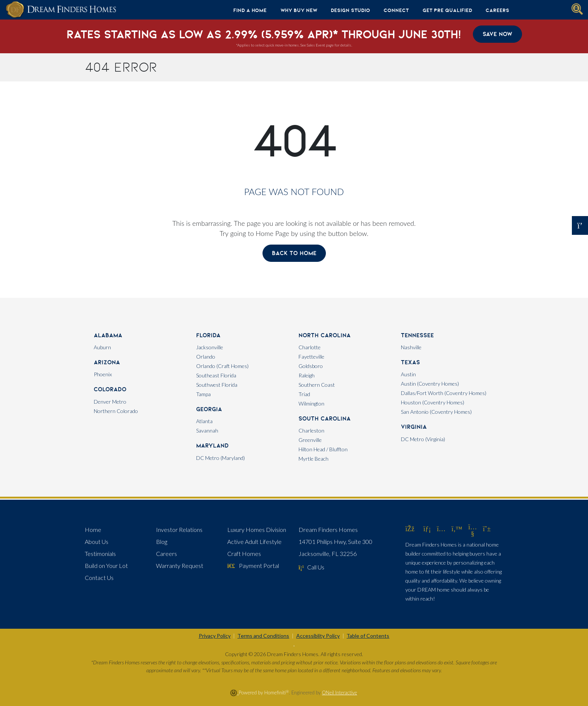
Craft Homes (244, 554)
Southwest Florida (217, 385)
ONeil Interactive (340, 692)
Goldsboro (311, 366)
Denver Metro (110, 402)
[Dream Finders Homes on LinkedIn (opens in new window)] (427, 529)
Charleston (311, 430)
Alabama (108, 335)
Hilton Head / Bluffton (323, 449)
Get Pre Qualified (447, 10)
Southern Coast (317, 385)
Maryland (212, 445)
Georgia (209, 409)
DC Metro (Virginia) (423, 439)
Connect (396, 10)
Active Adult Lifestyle (254, 542)
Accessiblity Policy (318, 636)
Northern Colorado (116, 411)
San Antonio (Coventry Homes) (436, 412)
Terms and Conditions (263, 636)
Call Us (311, 567)
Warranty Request (180, 566)
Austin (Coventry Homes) (430, 384)
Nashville (411, 347)
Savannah (207, 430)
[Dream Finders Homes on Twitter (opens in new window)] (457, 529)
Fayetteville (311, 357)
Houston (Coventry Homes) (433, 402)
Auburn (102, 347)
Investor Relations (179, 529)
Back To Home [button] (294, 253)
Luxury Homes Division (257, 529)
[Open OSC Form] (580, 225)
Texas (410, 362)
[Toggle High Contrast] (294, 646)
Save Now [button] (497, 34)
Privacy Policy (215, 636)
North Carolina (325, 335)
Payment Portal (253, 566)
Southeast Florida (216, 375)
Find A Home (250, 10)
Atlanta (204, 421)
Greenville (310, 440)
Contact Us (99, 578)
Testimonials (100, 554)
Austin (408, 374)
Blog (162, 542)
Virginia (414, 427)
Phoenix (103, 374)
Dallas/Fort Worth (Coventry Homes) (444, 393)
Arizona (107, 362)
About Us (97, 542)
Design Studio (350, 10)
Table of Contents (368, 636)
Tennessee (417, 335)
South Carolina (325, 418)
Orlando (206, 357)
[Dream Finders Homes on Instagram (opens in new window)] (441, 529)
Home (93, 529)
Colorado (110, 389)
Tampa (203, 394)
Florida (208, 335)
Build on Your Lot (106, 566)
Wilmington (311, 403)
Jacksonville (210, 347)
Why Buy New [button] (299, 10)
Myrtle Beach (313, 459)
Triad (304, 394)
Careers (497, 10)
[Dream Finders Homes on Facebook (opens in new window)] (410, 529)
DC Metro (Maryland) (220, 458)
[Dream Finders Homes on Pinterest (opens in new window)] (487, 529)
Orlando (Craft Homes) (222, 366)
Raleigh (307, 375)
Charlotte (310, 347)
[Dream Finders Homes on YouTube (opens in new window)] (473, 533)
